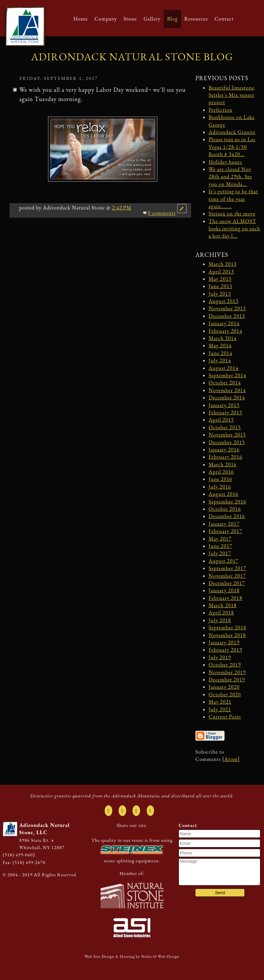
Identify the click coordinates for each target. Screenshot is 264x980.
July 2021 (220, 709)
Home (81, 19)
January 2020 (224, 687)
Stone (130, 19)
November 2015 (227, 435)
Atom (231, 759)
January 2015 (224, 405)
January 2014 (224, 323)
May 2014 (220, 346)
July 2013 (220, 294)
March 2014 (223, 338)
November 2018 (227, 635)
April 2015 (221, 420)
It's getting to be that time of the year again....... (233, 199)
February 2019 (226, 650)
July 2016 (220, 487)
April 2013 (221, 272)
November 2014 (227, 390)
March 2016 (223, 464)
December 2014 (227, 398)
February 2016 (226, 457)
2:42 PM (122, 208)
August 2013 (224, 301)
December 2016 (227, 516)
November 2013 (227, 308)
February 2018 (226, 598)
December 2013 (227, 316)
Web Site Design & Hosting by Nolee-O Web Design (132, 956)
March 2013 (223, 264)
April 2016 (221, 472)
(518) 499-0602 (19, 855)
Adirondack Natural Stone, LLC (44, 829)
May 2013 (220, 279)
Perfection (221, 110)
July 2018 (220, 620)
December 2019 (227, 680)
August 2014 (224, 368)
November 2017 (227, 576)
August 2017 (224, 561)
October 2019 (225, 665)
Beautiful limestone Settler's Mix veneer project (232, 95)
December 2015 (227, 442)
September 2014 (227, 375)
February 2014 (226, 331)
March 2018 (223, 605)
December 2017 (227, 583)
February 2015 (226, 412)
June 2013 (220, 286)
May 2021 (220, 702)
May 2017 (220, 539)
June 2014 (220, 353)
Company (106, 19)
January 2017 (224, 524)
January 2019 (224, 642)
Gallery (152, 19)
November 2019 (227, 672)
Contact (224, 19)
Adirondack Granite (232, 132)
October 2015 (225, 427)
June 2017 (220, 546)
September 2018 (227, 628)
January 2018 (224, 590)
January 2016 (224, 450)
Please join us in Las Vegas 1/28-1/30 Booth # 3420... (232, 147)
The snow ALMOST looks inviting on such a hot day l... (235, 229)
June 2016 (220, 479)
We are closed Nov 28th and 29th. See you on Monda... (230, 177)
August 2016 (224, 494)
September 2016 (227, 502)
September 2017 (227, 568)
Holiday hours (225, 162)
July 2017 (220, 553)
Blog (172, 19)
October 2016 (225, 509)
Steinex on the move (232, 214)
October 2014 (225, 383)
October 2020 (225, 694)
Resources (196, 19)
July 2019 (220, 657)
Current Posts (225, 717)
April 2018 (221, 613)
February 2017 (226, 531)
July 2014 (220, 360)
